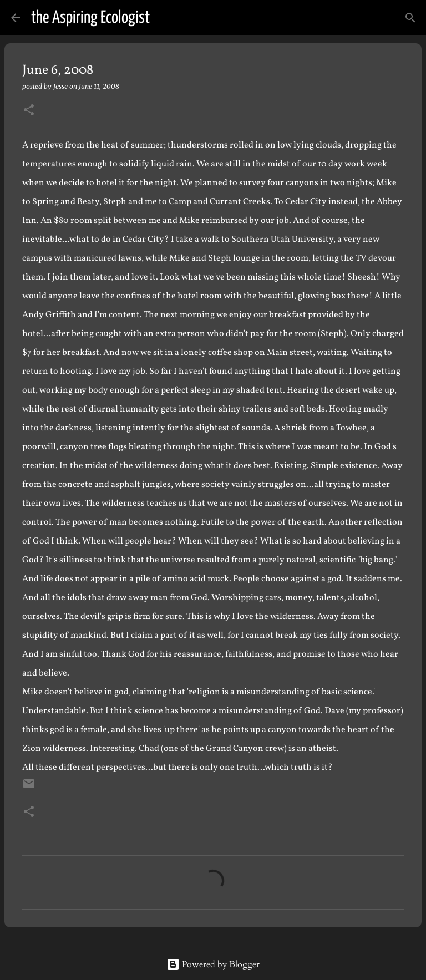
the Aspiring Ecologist (90, 18)
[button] (29, 111)
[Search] (165, 18)
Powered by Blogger (213, 964)
